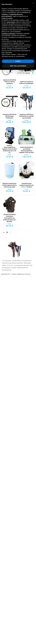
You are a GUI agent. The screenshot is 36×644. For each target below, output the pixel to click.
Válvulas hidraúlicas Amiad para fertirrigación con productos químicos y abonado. (10, 218)
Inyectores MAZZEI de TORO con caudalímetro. (26, 83)
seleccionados (11, 22)
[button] (34, 3)
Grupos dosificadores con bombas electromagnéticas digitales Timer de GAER (26, 150)
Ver (4, 232)
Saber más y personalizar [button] (18, 66)
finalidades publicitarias (8, 33)
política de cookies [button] (7, 18)
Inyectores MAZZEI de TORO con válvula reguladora (10, 82)
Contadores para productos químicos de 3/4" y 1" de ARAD (27, 185)
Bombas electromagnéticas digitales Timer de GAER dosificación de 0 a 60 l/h (10, 149)
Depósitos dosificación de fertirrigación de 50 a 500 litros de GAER (10, 185)
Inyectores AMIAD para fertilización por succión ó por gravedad (26, 116)
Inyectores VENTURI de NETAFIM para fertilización (10, 116)
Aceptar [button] (18, 61)
